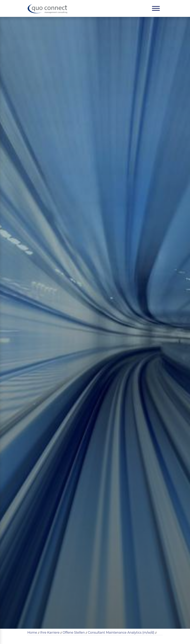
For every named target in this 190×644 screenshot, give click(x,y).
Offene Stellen (74, 633)
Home (32, 633)
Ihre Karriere (50, 633)
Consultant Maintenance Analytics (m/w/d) (121, 633)
